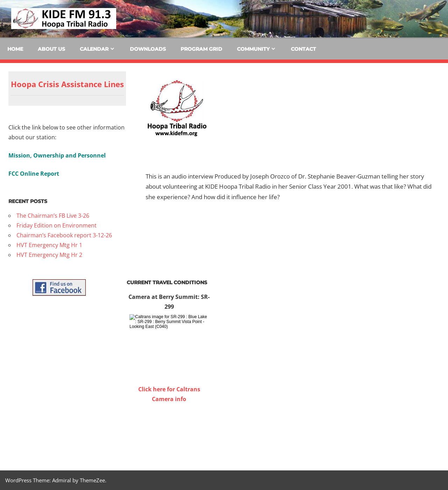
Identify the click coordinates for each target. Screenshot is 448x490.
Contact (303, 49)
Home (15, 49)
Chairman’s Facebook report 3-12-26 (64, 235)
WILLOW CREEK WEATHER (169, 430)
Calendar (94, 49)
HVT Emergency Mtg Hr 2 (49, 255)
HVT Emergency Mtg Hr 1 (49, 245)
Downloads (148, 49)
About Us (51, 49)
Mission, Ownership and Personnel (57, 155)
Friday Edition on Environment (57, 225)
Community (253, 49)
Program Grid (201, 49)
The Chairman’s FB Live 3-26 (53, 216)
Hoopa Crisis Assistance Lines (67, 84)
